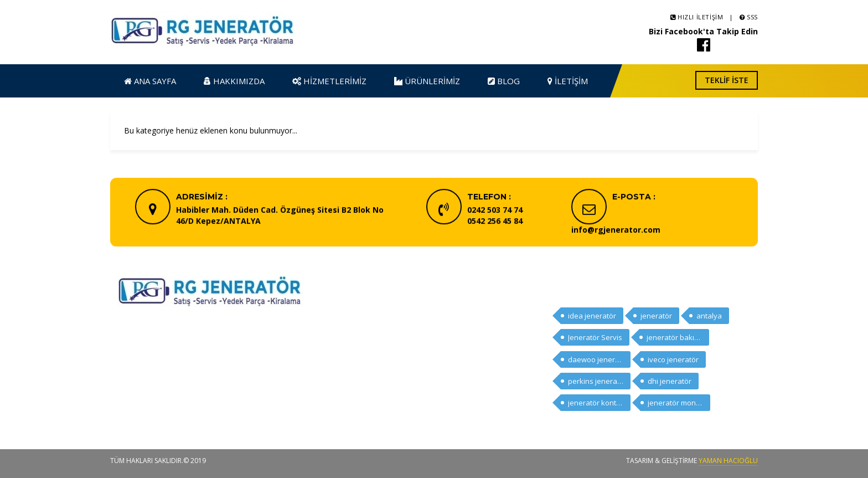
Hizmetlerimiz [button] (329, 81)
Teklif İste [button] (727, 80)
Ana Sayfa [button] (150, 81)
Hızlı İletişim (697, 17)
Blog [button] (504, 81)
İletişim (364, 391)
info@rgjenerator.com (616, 231)
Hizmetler (369, 345)
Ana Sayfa (370, 314)
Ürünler (365, 360)
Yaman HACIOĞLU (728, 461)
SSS (749, 17)
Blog (360, 376)
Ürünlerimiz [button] (427, 81)
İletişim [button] (568, 81)
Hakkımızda (372, 329)
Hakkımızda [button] (234, 81)
